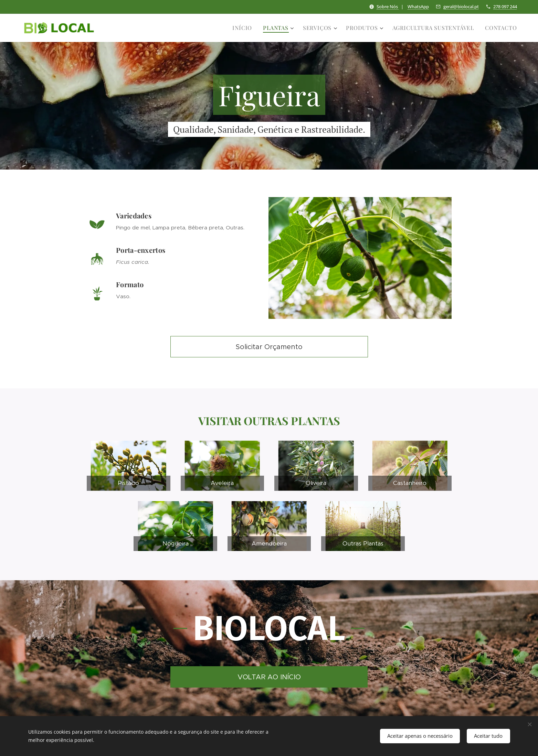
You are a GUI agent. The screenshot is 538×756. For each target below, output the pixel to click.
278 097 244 (505, 7)
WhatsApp (418, 7)
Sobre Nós (388, 7)
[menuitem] (244, 28)
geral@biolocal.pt (461, 7)
